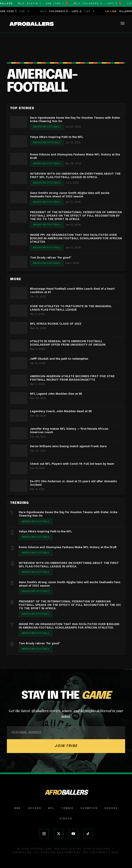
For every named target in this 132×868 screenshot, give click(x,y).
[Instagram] (44, 834)
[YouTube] (73, 834)
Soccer (35, 808)
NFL (51, 808)
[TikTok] (88, 834)
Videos (66, 819)
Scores (111, 808)
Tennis (67, 808)
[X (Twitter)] (59, 834)
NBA (18, 808)
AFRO (66, 793)
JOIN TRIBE (66, 746)
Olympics (89, 808)
